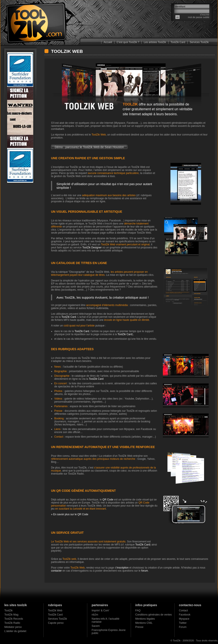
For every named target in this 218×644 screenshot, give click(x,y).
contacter (56, 571)
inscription (123, 568)
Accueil (108, 42)
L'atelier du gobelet (15, 631)
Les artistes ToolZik (155, 42)
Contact (183, 611)
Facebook (185, 615)
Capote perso (56, 623)
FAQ (138, 611)
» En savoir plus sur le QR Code (70, 514)
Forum (183, 627)
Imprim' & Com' (100, 611)
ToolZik (8, 611)
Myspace (184, 619)
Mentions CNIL (144, 623)
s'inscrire (205, 15)
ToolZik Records (14, 619)
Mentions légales (145, 619)
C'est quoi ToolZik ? (128, 42)
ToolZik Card (178, 42)
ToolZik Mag (11, 615)
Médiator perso (13, 627)
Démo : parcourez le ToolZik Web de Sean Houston (89, 147)
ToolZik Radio (12, 623)
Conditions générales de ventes (154, 615)
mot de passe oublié (199, 17)
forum (145, 571)
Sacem (96, 626)
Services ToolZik (199, 42)
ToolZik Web (55, 611)
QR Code (108, 500)
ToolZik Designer (92, 248)
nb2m (95, 615)
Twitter (183, 623)
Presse (139, 627)
